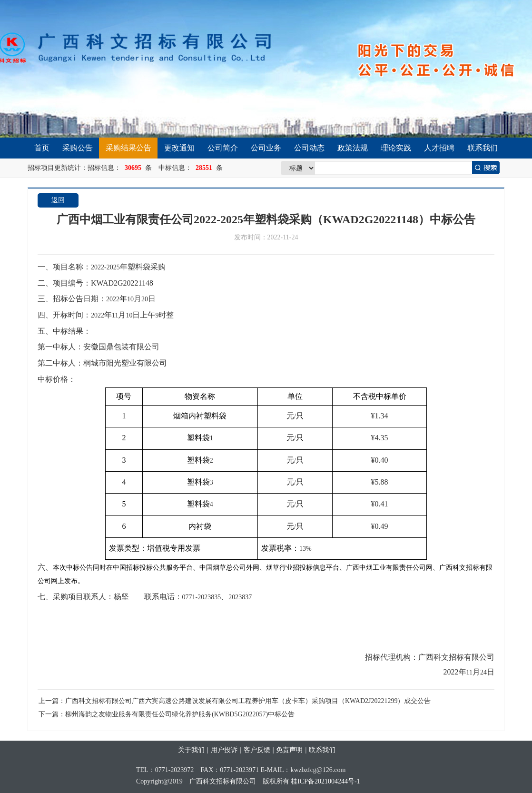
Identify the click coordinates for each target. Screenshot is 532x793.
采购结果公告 (128, 148)
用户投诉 (224, 750)
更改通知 (179, 148)
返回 (58, 200)
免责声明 (289, 750)
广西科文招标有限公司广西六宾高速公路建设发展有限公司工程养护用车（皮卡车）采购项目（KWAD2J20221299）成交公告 (248, 701)
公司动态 (309, 148)
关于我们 (191, 750)
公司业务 (266, 148)
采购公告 (78, 148)
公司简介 (223, 148)
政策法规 (353, 148)
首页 (42, 148)
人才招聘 (439, 148)
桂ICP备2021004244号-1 (325, 781)
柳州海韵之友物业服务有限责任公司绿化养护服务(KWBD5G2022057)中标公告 (180, 714)
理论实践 (396, 148)
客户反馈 (257, 750)
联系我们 (483, 148)
